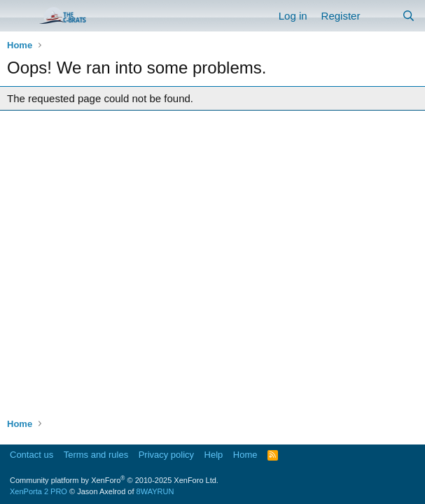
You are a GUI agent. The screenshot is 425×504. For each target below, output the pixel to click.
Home (245, 455)
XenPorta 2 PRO (39, 491)
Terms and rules (96, 455)
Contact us (32, 455)
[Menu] (19, 16)
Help (214, 455)
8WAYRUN (155, 491)
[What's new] (381, 16)
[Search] (409, 16)
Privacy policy (166, 455)
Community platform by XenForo (114, 480)
